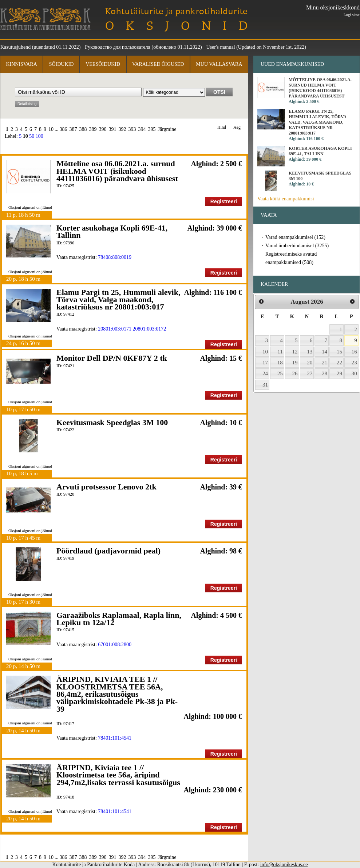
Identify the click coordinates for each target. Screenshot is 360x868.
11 (280, 352)
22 (339, 363)
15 (339, 352)
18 (280, 363)
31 (265, 385)
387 (73, 129)
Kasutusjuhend (15, 47)
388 (83, 129)
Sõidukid (62, 64)
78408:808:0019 (115, 257)
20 (310, 363)
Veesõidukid (103, 64)
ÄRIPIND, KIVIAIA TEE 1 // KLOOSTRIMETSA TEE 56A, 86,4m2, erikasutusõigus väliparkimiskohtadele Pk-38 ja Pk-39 (117, 694)
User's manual (221, 47)
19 (295, 363)
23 (354, 363)
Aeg (237, 127)
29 (339, 373)
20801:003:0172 (150, 329)
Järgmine (167, 129)
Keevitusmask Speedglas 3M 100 (112, 422)
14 (325, 352)
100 (39, 136)
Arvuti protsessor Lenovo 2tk (106, 487)
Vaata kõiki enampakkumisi (286, 199)
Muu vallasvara (219, 64)
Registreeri (224, 201)
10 (51, 129)
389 (93, 129)
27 (310, 373)
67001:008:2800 (115, 645)
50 (32, 136)
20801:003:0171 (115, 329)
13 (310, 352)
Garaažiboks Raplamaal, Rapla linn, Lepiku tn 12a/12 (119, 619)
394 (142, 129)
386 (64, 129)
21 (325, 363)
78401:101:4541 (115, 738)
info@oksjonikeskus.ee (284, 865)
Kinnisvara (21, 64)
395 (152, 129)
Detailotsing (27, 104)
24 (265, 373)
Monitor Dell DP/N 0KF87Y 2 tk (112, 358)
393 (132, 129)
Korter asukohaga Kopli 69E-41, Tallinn (112, 231)
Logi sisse (352, 15)
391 (113, 129)
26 (295, 373)
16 (354, 352)
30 (354, 373)
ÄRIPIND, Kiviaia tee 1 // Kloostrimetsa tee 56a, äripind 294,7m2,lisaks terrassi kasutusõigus (118, 775)
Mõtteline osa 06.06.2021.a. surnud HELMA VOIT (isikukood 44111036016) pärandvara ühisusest (117, 171)
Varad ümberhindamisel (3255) (297, 246)
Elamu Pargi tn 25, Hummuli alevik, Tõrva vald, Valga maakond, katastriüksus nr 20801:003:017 (118, 300)
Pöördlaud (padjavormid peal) (108, 551)
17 (265, 363)
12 (295, 352)
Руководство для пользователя (118, 47)
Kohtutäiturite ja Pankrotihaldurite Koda (46, 19)
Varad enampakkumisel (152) (295, 237)
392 (122, 129)
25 (280, 373)
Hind (222, 127)
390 (103, 129)
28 (325, 373)
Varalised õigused (158, 64)
